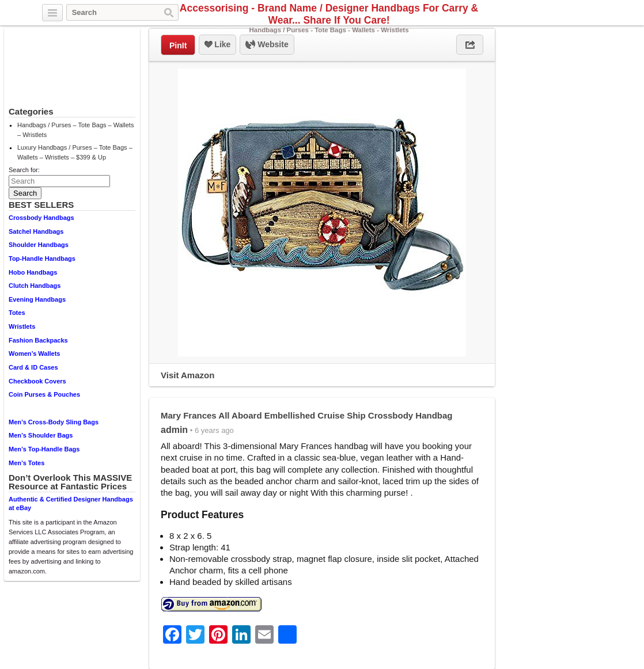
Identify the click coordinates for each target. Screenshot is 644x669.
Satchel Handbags (36, 231)
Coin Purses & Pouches (44, 394)
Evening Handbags (37, 299)
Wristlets (22, 326)
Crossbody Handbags (41, 218)
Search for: (24, 170)
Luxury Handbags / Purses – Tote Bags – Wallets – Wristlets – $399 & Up (75, 152)
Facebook (581, 13)
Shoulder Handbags (39, 245)
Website (267, 45)
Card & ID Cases (33, 367)
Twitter (568, 13)
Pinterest (594, 13)
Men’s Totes (26, 463)
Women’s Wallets (34, 353)
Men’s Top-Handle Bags (44, 449)
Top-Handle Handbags (42, 259)
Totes (17, 313)
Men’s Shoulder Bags (41, 435)
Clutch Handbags (35, 286)
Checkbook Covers (37, 381)
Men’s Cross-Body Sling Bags (54, 422)
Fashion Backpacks (38, 340)
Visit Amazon (187, 375)
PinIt (178, 45)
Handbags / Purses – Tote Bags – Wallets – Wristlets (75, 130)
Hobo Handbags (33, 272)
